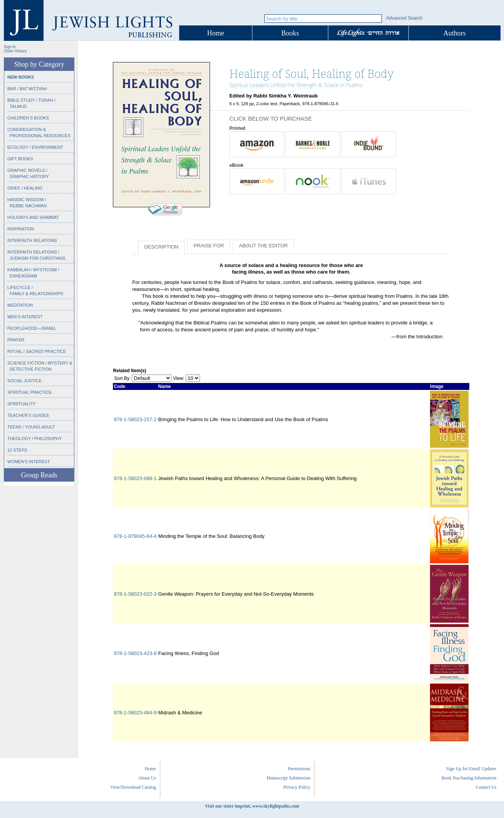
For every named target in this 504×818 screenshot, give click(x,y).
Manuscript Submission (289, 778)
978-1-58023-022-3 (135, 594)
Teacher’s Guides (28, 415)
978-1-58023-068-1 (135, 478)
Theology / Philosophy (35, 438)
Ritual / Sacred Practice (37, 351)
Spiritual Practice (29, 392)
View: (179, 378)
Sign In (10, 47)
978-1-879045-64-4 (135, 536)
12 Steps (17, 450)
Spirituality (22, 404)
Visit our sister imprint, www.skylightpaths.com (252, 806)
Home (216, 33)
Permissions (299, 769)
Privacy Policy (297, 787)
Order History (15, 51)
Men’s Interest (25, 317)
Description (161, 247)
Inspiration (21, 229)
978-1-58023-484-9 (135, 713)
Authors (455, 33)
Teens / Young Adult (31, 427)
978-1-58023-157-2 (135, 419)
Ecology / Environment (35, 147)
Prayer (16, 340)
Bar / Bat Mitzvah (27, 89)
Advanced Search (404, 18)
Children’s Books (28, 118)
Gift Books (20, 159)
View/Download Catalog (133, 787)
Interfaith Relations (32, 240)
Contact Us (486, 787)
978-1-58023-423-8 (135, 653)
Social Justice (24, 381)
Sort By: (122, 378)
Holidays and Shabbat (33, 217)
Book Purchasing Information (469, 778)
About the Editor (263, 246)
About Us (147, 778)
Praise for (209, 246)
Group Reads (39, 475)
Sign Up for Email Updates (471, 769)
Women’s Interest (29, 462)
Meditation (20, 305)
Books (290, 33)
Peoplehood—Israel (32, 328)
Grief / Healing (25, 188)
